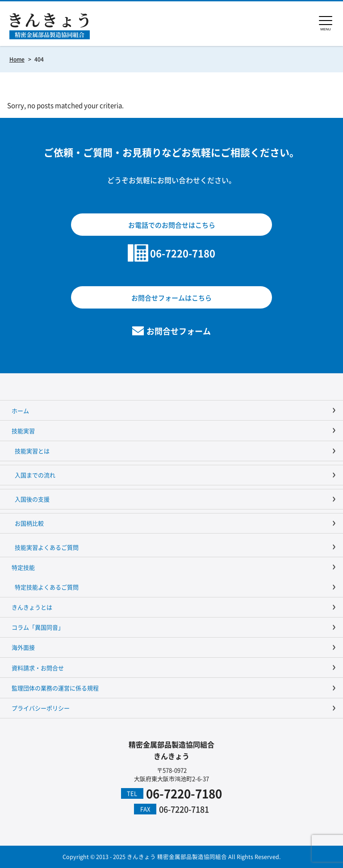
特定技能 (23, 567)
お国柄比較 (29, 523)
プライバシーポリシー (41, 708)
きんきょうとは (32, 607)
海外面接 (23, 647)
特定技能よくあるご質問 (47, 587)
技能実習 (23, 431)
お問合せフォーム (179, 331)
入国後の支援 (32, 499)
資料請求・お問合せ (38, 668)
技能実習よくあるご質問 (47, 547)
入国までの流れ (35, 475)
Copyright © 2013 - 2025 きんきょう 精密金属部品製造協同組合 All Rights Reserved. (171, 857)
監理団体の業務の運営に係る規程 (55, 688)
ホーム (20, 411)
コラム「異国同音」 (38, 627)
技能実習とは (32, 451)
